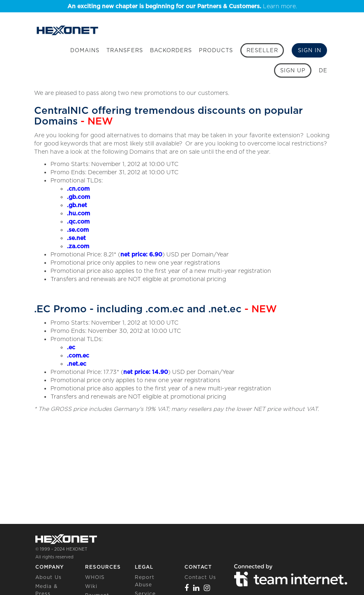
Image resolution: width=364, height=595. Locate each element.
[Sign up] (293, 70)
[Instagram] (207, 588)
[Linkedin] (196, 588)
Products (216, 50)
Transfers (125, 50)
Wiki (91, 586)
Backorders (171, 50)
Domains (85, 50)
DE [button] (323, 70)
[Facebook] (187, 588)
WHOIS (95, 577)
